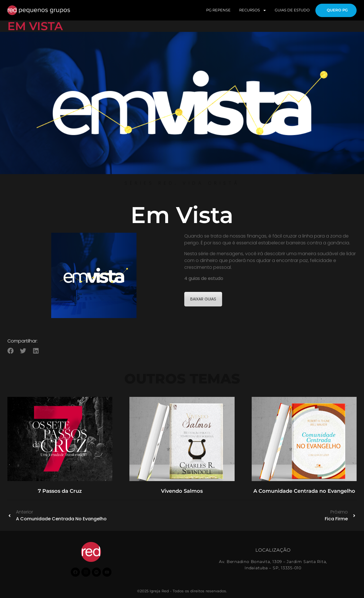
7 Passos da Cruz (60, 491)
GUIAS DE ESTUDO (292, 10)
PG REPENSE (218, 10)
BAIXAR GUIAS (203, 299)
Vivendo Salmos (182, 491)
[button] (11, 351)
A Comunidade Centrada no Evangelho (304, 491)
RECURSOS (253, 10)
